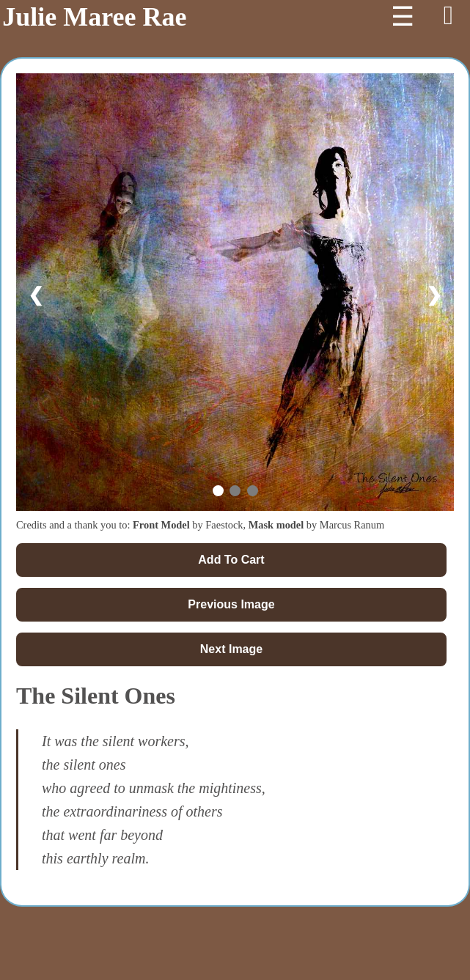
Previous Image (231, 604)
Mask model (276, 525)
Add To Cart (231, 560)
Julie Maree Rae (94, 17)
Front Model (161, 525)
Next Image (231, 649)
